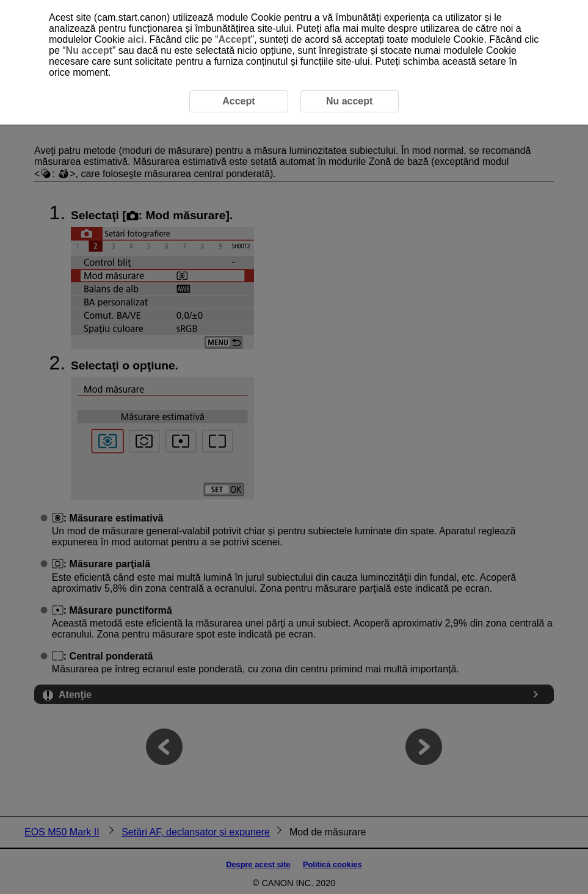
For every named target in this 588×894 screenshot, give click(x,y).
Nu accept (89, 50)
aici (136, 39)
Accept (234, 39)
